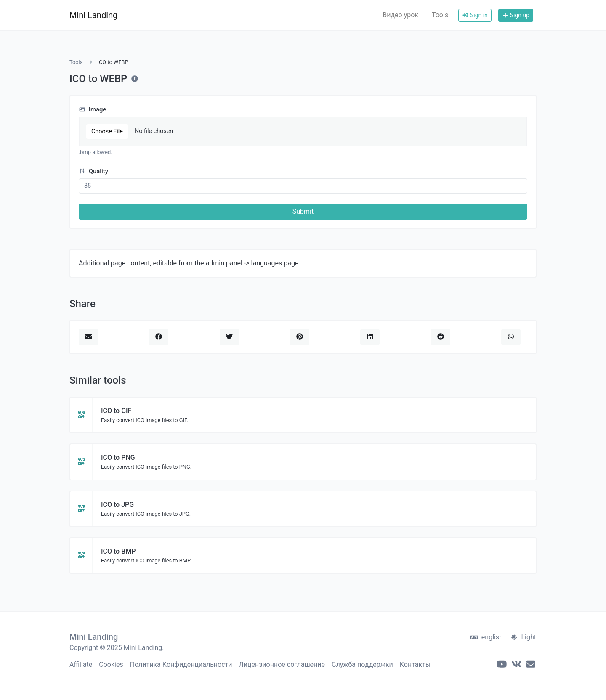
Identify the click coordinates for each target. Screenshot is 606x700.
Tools (440, 15)
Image (92, 109)
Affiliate (81, 664)
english (487, 637)
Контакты (415, 664)
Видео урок (400, 15)
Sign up (516, 15)
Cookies (111, 664)
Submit (303, 211)
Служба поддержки (362, 664)
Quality (93, 171)
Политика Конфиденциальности (181, 664)
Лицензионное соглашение (282, 664)
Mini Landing (93, 15)
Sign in (475, 15)
